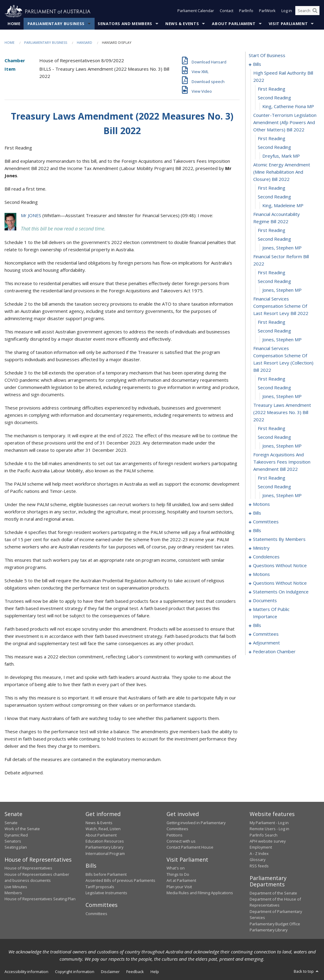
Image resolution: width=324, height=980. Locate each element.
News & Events (182, 24)
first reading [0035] (272, 478)
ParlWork (267, 11)
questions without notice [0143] (280, 566)
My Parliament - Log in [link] (269, 823)
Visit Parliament (288, 24)
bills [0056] (257, 531)
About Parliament (234, 24)
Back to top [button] (307, 972)
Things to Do (178, 874)
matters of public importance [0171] (271, 613)
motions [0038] (261, 504)
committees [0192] (266, 634)
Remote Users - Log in (269, 829)
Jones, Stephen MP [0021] (282, 290)
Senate (11, 823)
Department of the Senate (273, 893)
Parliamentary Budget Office (275, 924)
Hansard (84, 43)
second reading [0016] (274, 239)
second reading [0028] (274, 388)
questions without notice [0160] (280, 583)
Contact (227, 11)
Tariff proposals (100, 887)
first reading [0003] (272, 89)
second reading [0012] (274, 197)
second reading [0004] (274, 98)
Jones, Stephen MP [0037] (282, 496)
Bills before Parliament (106, 874)
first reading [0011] (272, 188)
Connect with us (181, 841)
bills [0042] (257, 513)
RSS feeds (259, 866)
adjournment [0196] (266, 643)
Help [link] (155, 972)
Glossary (258, 860)
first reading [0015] (272, 230)
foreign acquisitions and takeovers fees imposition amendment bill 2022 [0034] (282, 462)
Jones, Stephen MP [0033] (282, 446)
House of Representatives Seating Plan (40, 899)
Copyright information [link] (75, 972)
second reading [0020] (274, 281)
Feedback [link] (135, 972)
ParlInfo (246, 11)
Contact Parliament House (190, 847)
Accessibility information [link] (26, 972)
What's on (176, 868)
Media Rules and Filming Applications (200, 893)
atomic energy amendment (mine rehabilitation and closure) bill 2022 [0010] (282, 172)
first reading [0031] (272, 429)
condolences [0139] (266, 557)
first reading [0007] (272, 139)
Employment (261, 847)
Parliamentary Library (104, 847)
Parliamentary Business (56, 24)
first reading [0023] (272, 322)
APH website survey (268, 841)
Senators (13, 841)
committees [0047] (266, 522)
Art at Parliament (181, 881)
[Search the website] (307, 11)
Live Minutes (16, 887)
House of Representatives (28, 868)
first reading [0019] (272, 273)
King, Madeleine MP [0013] (283, 206)
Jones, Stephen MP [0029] (282, 397)
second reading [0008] (274, 147)
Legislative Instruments (106, 893)
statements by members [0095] (279, 539)
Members (13, 893)
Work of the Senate (22, 829)
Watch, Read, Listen (103, 829)
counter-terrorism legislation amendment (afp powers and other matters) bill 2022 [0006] (285, 123)
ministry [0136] (261, 548)
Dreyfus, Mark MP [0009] (281, 156)
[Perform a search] (315, 11)
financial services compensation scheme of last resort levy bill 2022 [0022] (281, 306)
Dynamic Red (16, 835)
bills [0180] (257, 625)
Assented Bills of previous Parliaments (120, 881)
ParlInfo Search (264, 835)
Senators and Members (125, 24)
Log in (287, 11)
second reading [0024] (274, 331)
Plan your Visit (179, 887)
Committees (96, 914)
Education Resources (105, 841)
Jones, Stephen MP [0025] (282, 340)
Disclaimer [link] (110, 972)
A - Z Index (259, 854)
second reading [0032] (274, 437)
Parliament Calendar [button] (196, 11)
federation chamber (274, 652)
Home (14, 24)
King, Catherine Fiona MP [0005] (288, 107)
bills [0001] (257, 64)
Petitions (175, 835)
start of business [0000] (267, 56)
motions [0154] (261, 574)
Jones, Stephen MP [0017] (282, 248)
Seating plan (16, 847)
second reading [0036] (274, 487)
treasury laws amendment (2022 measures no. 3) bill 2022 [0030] (282, 413)
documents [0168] (265, 601)
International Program (105, 854)
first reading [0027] (272, 379)
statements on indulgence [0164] (281, 592)
